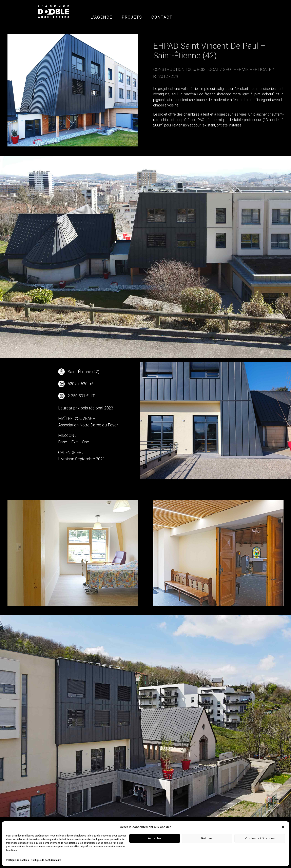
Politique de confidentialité (46, 860)
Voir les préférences (260, 838)
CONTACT (162, 17)
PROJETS (132, 17)
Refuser (207, 838)
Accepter (155, 838)
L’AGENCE (101, 17)
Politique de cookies (17, 860)
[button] (283, 827)
